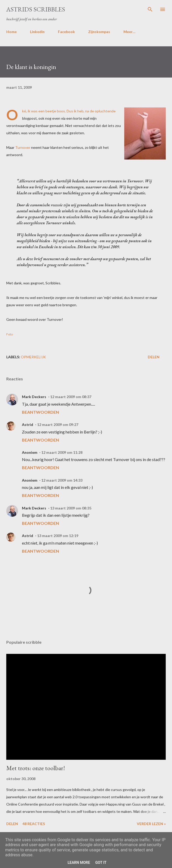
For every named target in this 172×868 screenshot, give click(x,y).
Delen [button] (154, 357)
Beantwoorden (40, 412)
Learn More (79, 863)
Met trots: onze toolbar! (36, 768)
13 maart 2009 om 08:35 (71, 508)
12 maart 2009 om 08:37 (71, 397)
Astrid (28, 425)
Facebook (66, 32)
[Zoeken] (150, 9)
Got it (101, 863)
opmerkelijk (33, 357)
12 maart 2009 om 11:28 (62, 452)
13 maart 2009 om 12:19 (58, 536)
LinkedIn (37, 32)
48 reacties (34, 824)
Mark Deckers (34, 397)
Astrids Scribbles (36, 9)
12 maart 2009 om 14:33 (62, 480)
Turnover (23, 147)
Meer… (129, 32)
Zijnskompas (99, 32)
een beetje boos (52, 111)
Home (11, 32)
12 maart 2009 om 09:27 (58, 425)
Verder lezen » (151, 824)
